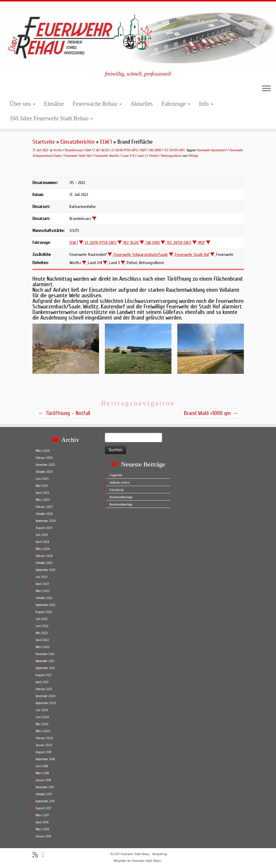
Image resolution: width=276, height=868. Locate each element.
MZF (143, 150)
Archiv (58, 150)
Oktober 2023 (44, 563)
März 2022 (43, 647)
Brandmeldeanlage (121, 497)
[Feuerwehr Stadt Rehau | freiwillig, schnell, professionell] (138, 36)
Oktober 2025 (44, 472)
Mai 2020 (42, 724)
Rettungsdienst (172, 156)
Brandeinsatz (74, 150)
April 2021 (42, 682)
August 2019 (44, 752)
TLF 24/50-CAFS (175, 150)
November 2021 (45, 661)
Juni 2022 (42, 626)
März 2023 (42, 591)
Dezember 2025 (45, 465)
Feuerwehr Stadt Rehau (135, 854)
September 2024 (46, 521)
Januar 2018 (43, 780)
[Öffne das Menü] (266, 89)
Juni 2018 (42, 766)
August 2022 (44, 612)
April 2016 (42, 822)
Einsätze (54, 104)
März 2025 (43, 500)
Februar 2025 (44, 507)
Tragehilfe (116, 475)
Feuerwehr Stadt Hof (78, 156)
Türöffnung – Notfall (64, 413)
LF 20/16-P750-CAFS (125, 150)
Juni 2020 (42, 717)
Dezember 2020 (46, 696)
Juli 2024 (42, 535)
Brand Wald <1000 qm (211, 413)
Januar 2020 (44, 745)
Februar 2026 (44, 458)
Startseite (44, 142)
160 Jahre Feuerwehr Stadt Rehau (51, 118)
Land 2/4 (128, 156)
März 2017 (42, 815)
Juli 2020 (42, 710)
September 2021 (45, 668)
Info (206, 104)
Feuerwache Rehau (97, 104)
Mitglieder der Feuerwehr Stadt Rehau (137, 861)
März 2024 (43, 549)
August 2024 (44, 528)
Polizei (154, 156)
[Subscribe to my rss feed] (37, 855)
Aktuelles (142, 104)
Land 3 (142, 156)
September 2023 (45, 570)
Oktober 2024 (44, 514)
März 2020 (43, 731)
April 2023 (42, 584)
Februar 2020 (44, 738)
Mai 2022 (42, 633)
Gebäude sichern (120, 483)
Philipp (193, 156)
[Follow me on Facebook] (45, 855)
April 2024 (42, 542)
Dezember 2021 (45, 654)
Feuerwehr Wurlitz (107, 156)
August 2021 (44, 675)
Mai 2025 (42, 486)
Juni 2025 (42, 479)
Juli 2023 (41, 577)
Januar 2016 (43, 836)
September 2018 (45, 759)
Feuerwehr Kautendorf (212, 150)
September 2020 (46, 703)
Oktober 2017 (44, 794)
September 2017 (45, 801)
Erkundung (117, 490)
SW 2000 (155, 150)
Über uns (22, 104)
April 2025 (42, 493)
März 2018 (42, 773)
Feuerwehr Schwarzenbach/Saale (141, 255)
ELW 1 (106, 142)
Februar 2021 (44, 689)
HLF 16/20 (102, 150)
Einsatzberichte (78, 142)
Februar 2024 (44, 556)
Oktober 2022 (44, 598)
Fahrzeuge (176, 104)
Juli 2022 (42, 619)
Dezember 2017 (45, 787)
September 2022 (46, 605)
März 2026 (43, 451)
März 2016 (42, 829)
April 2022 (42, 640)
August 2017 (44, 808)
